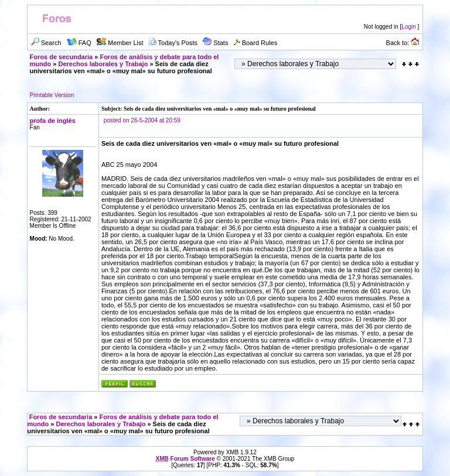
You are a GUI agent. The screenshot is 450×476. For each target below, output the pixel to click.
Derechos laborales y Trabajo (103, 64)
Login (408, 27)
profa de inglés (53, 121)
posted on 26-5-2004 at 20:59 (142, 120)
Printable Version (52, 95)
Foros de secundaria (62, 57)
